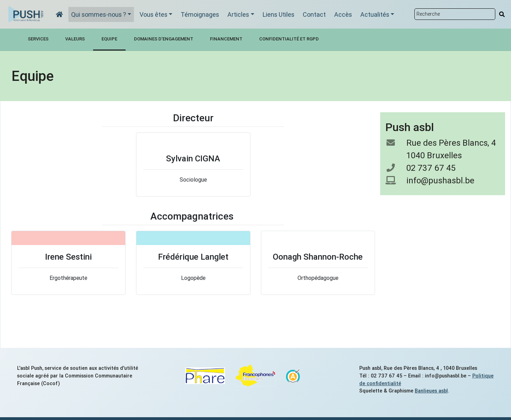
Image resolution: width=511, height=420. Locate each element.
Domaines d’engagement (164, 39)
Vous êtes (153, 14)
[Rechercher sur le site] (455, 14)
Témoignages (200, 14)
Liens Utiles (279, 14)
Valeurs (75, 39)
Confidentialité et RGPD (289, 39)
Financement (226, 39)
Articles (238, 14)
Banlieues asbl (431, 391)
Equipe (109, 39)
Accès (343, 14)
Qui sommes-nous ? (99, 14)
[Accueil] (59, 14)
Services (38, 39)
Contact (314, 14)
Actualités (375, 14)
